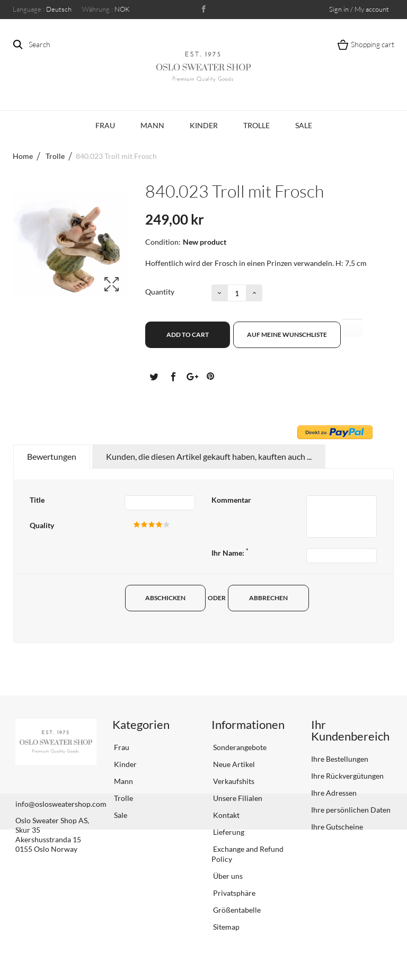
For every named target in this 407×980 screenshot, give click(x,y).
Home (23, 156)
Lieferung (228, 832)
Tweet (154, 376)
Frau (105, 125)
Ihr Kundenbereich (350, 730)
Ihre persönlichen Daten (351, 810)
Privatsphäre (233, 893)
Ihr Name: (230, 553)
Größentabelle (236, 910)
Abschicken (167, 598)
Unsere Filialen (237, 798)
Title (37, 500)
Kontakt (225, 815)
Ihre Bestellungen (340, 759)
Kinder (204, 125)
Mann (152, 125)
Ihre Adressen (334, 793)
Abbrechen (275, 598)
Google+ (191, 376)
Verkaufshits (233, 781)
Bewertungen (52, 456)
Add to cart (188, 335)
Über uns (227, 876)
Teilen (173, 376)
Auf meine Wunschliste (287, 335)
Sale (304, 125)
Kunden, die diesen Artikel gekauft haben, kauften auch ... (209, 456)
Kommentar (231, 500)
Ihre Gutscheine (337, 827)
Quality (42, 525)
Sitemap (225, 927)
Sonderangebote (239, 747)
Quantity (160, 292)
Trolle (256, 125)
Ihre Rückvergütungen (347, 776)
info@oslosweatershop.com (61, 804)
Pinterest (210, 376)
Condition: (163, 242)
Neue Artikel (233, 764)
